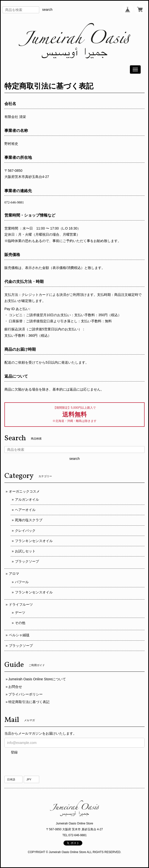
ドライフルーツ (21, 604)
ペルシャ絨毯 (19, 635)
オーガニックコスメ (24, 491)
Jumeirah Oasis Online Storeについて (37, 679)
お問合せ (15, 687)
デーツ (20, 613)
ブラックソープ (27, 561)
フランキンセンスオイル (34, 541)
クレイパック (25, 531)
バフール (22, 582)
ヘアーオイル (25, 510)
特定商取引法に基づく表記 (29, 702)
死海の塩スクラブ (29, 520)
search (47, 10)
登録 (14, 752)
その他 (20, 623)
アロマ (14, 574)
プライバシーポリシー (25, 694)
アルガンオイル (27, 499)
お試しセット (25, 551)
